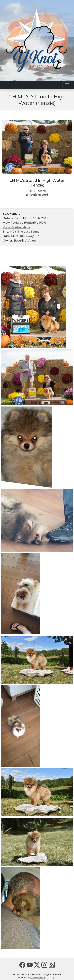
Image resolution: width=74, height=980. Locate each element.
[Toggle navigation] (67, 85)
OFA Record (37, 191)
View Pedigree (13, 222)
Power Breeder (38, 977)
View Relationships (16, 227)
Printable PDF (35, 222)
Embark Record (37, 194)
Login (53, 977)
